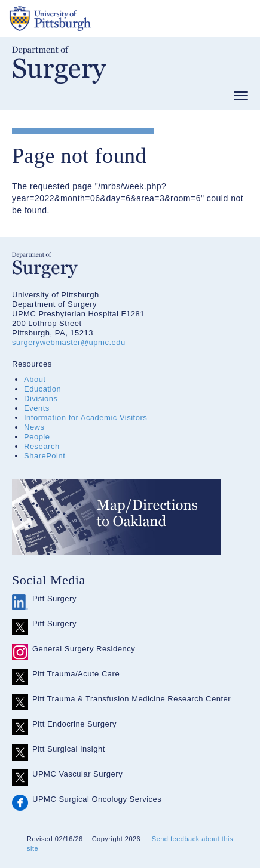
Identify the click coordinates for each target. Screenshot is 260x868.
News (34, 427)
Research (42, 446)
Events (37, 408)
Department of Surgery (59, 65)
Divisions (41, 398)
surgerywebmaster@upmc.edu (69, 342)
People (37, 437)
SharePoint (45, 456)
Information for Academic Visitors (85, 418)
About (35, 379)
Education (42, 389)
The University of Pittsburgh (96, 19)
